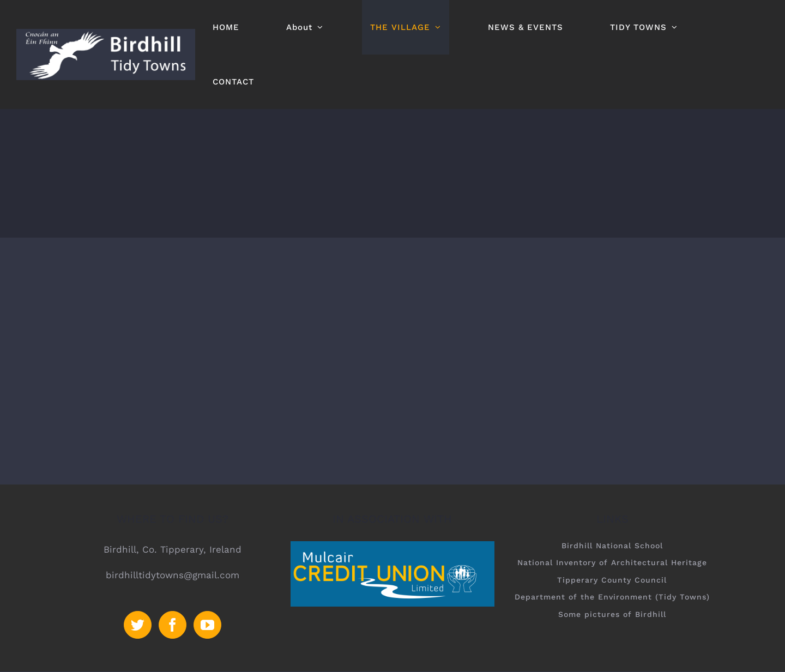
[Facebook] (173, 625)
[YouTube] (207, 625)
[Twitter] (138, 625)
